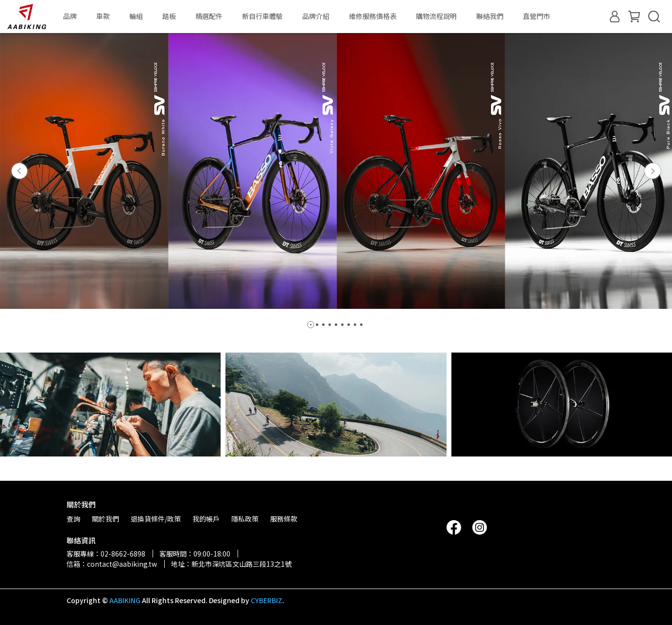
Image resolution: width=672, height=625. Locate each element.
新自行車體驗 (262, 16)
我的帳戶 (206, 519)
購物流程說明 (436, 16)
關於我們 (105, 519)
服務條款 (284, 519)
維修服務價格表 (373, 16)
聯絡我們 (490, 16)
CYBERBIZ (267, 600)
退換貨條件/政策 (156, 519)
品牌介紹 (316, 16)
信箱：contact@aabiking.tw (112, 564)
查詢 (73, 519)
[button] (19, 171)
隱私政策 (245, 519)
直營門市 (536, 16)
